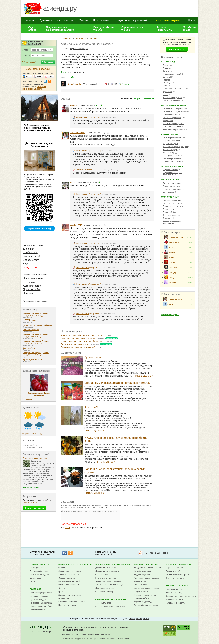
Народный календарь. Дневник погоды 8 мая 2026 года (36, 354)
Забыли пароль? (29, 62)
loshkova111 (172, 304)
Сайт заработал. (30, 348)
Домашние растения (105, 588)
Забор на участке (142, 585)
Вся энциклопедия (31, 488)
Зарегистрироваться (73, 524)
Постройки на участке (172, 189)
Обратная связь (70, 627)
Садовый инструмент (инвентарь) (110, 606)
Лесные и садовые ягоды (70, 571)
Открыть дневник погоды (33, 434)
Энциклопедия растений (131, 20)
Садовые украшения (172, 158)
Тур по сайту (30, 282)
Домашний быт (169, 212)
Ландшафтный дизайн (173, 138)
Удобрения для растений (70, 595)
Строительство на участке (132, 29)
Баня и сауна (168, 192)
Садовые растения (67, 578)
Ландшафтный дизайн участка (148, 568)
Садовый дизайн (142, 591)
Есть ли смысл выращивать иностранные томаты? (117, 383)
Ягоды (165, 68)
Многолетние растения (106, 578)
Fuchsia (172, 262)
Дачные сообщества (39, 571)
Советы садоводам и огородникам (172, 222)
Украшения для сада (143, 602)
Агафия (73, 182)
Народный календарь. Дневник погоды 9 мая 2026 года (36, 342)
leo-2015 (172, 247)
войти (68, 528)
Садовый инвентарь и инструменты (172, 174)
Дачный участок (169, 135)
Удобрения (167, 92)
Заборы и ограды (170, 153)
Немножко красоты (31, 330)
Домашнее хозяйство (177, 586)
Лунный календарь (38, 599)
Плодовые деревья (171, 74)
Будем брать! (93, 357)
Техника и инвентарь (172, 166)
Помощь (28, 293)
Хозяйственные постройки (178, 575)
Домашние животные (172, 206)
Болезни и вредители (172, 98)
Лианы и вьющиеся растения (108, 581)
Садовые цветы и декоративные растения (60, 29)
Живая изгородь (141, 581)
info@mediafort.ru (123, 639)
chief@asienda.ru (102, 634)
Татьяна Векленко (78, 133)
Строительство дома (172, 183)
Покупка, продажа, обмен (41, 606)
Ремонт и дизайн (170, 186)
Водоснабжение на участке (146, 605)
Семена (166, 77)
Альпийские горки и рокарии (175, 147)
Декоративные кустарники (174, 112)
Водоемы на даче (170, 144)
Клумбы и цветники (171, 141)
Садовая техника (170, 170)
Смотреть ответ (30, 502)
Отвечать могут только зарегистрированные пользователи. (90, 515)
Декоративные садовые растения (113, 564)
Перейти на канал (37, 228)
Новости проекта (33, 278)
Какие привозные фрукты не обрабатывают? (82, 341)
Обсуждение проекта (35, 275)
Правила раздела (170, 315)
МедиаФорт (46, 632)
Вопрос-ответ (102, 20)
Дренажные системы (172, 161)
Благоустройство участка (104, 29)
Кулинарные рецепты (176, 603)
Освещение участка (171, 155)
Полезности (36, 589)
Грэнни (171, 257)
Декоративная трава (172, 127)
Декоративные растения (174, 106)
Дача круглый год (174, 593)
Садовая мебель (142, 598)
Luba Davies (173, 267)
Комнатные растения (172, 118)
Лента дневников (37, 568)
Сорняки (62, 588)
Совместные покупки (166, 20)
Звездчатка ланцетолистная (35, 458)
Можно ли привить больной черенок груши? (82, 335)
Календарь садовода (39, 596)
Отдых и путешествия (172, 203)
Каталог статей (32, 256)
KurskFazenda (74, 84)
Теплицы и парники (171, 101)
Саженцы (93, 38)
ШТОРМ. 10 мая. (30, 320)
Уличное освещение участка (147, 588)
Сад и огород (32, 29)
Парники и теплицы (67, 605)
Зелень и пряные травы (69, 575)
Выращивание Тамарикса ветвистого (79, 338)
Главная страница (34, 245)
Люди (26, 264)
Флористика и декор (104, 591)
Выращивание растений (69, 581)
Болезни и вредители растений (72, 602)
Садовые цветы (170, 115)
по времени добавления (144, 99)
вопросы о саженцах (79, 49)
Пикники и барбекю (171, 200)
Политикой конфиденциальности (34, 88)
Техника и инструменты (165, 29)
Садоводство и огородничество (75, 564)
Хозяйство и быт (189, 29)
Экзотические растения (173, 129)
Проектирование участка (145, 595)
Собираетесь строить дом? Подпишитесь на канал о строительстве (37, 128)
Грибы (165, 86)
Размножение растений (69, 585)
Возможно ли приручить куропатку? (78, 347)
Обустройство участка (146, 564)
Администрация (32, 286)
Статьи (83, 20)
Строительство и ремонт (179, 564)
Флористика (168, 121)
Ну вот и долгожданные (33, 360)
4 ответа (126, 84)
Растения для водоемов (173, 124)
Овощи (166, 65)
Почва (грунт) (64, 598)
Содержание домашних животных (181, 596)
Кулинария (167, 218)
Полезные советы (38, 610)
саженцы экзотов (76, 72)
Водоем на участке (143, 575)
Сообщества (65, 20)
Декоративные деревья (173, 109)
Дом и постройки (170, 180)
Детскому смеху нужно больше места (39, 145)
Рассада (166, 80)
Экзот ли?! (91, 407)
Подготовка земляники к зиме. (75, 344)
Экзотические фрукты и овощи (109, 585)
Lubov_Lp (172, 273)
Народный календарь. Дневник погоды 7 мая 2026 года (36, 335)
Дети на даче (168, 209)
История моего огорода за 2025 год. (38, 325)
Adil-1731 (172, 283)
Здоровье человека (171, 215)
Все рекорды (28, 399)
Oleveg (171, 278)
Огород (62, 568)
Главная (29, 20)
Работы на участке (174, 589)
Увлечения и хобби (174, 599)
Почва (165, 95)
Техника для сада (103, 603)
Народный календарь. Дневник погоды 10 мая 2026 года (36, 314)
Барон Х (74, 105)
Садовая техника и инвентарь (111, 599)
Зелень (166, 71)
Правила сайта (32, 289)
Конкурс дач (30, 267)
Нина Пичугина (88, 634)
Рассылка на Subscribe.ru (156, 553)
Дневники (46, 20)
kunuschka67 (174, 242)
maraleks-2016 (76, 225)
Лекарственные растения (174, 89)
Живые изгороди (170, 150)
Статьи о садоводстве (40, 575)
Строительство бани (175, 578)
